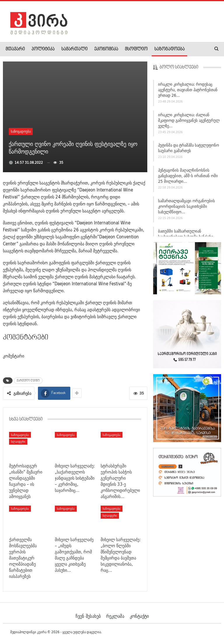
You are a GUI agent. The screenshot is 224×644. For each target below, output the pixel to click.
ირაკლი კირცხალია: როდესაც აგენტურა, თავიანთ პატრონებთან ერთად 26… (188, 90)
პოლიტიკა (43, 49)
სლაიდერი (18, 441)
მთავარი (15, 49)
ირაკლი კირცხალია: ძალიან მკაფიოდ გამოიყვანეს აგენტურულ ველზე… (189, 120)
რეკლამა (115, 616)
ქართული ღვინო (28, 381)
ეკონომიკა (106, 49)
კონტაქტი (139, 616)
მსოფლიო (136, 49)
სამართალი (74, 49)
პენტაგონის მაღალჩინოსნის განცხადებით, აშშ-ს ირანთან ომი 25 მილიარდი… (188, 176)
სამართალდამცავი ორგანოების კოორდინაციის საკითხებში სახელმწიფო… (187, 206)
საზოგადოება (169, 49)
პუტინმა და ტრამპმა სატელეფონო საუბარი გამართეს (189, 148)
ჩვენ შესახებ (88, 616)
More (196, 49)
